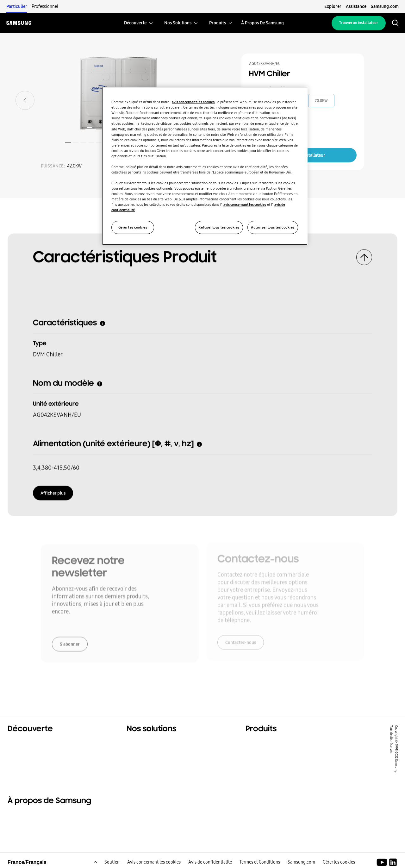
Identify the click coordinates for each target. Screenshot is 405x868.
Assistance (356, 6)
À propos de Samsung (35, 816)
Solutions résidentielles (37, 743)
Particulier (17, 6)
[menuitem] (135, 23)
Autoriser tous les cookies (273, 227)
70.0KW (321, 101)
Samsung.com (385, 6)
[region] (205, 166)
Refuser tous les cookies (219, 227)
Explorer (333, 6)
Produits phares (265, 743)
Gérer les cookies (133, 227)
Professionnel (45, 6)
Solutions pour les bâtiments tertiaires (174, 751)
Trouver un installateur (359, 23)
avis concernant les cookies (193, 102)
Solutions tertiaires (32, 751)
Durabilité (20, 759)
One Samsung (25, 767)
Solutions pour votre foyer (159, 743)
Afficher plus (53, 491)
